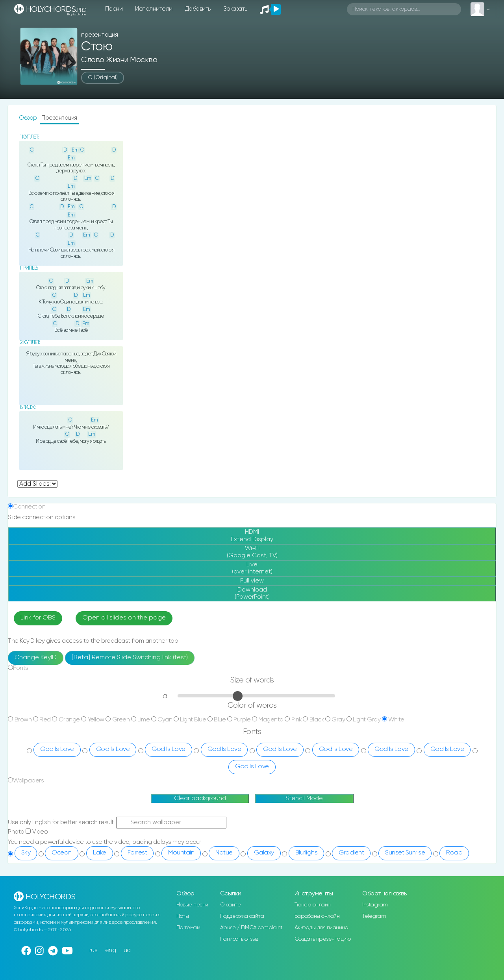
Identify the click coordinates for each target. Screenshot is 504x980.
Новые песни (192, 905)
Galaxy (264, 853)
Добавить (198, 9)
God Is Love (57, 749)
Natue (224, 853)
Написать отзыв (239, 939)
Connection (29, 507)
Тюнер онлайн (313, 905)
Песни (114, 9)
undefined (37, 484)
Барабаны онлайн (317, 916)
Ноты (183, 916)
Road (454, 853)
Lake (100, 853)
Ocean (62, 853)
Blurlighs (307, 853)
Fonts (21, 668)
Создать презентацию (323, 939)
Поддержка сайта (242, 916)
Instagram (375, 905)
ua (127, 950)
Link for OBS (38, 618)
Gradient (351, 853)
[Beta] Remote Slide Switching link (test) (130, 658)
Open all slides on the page (124, 618)
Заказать (235, 9)
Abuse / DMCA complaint (251, 928)
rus (94, 950)
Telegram (374, 916)
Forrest (137, 853)
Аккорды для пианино (321, 928)
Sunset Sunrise (405, 853)
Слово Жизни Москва (119, 60)
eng (111, 950)
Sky (26, 853)
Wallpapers (28, 781)
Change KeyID (36, 658)
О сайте (231, 905)
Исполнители (154, 9)
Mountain (181, 853)
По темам (188, 928)
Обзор (29, 118)
